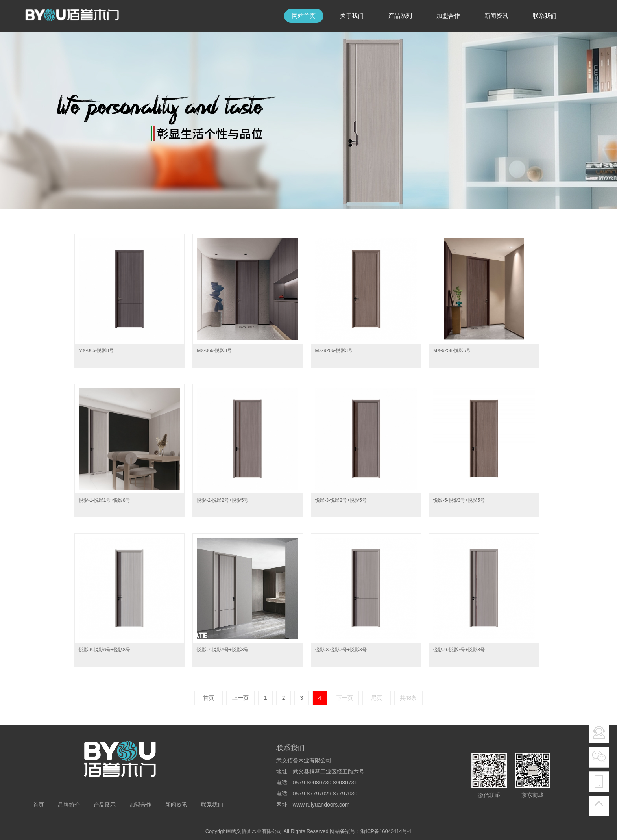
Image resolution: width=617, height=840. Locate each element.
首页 (39, 805)
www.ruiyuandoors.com (321, 805)
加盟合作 (140, 805)
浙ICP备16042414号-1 (386, 831)
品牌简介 (69, 805)
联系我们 (212, 805)
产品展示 (105, 805)
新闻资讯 (176, 805)
